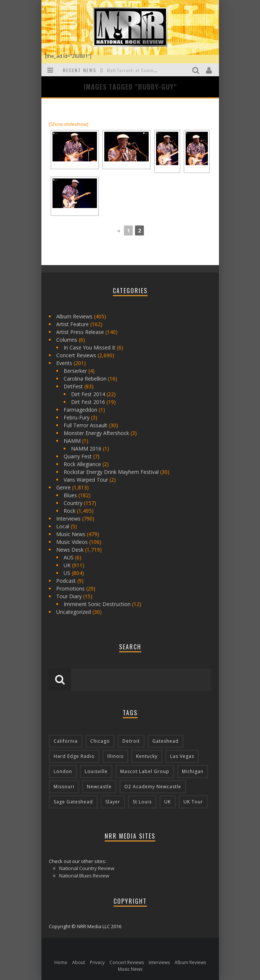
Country (73, 503)
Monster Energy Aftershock (96, 433)
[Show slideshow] (69, 124)
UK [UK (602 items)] (168, 802)
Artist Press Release (80, 332)
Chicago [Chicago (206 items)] (100, 741)
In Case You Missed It (90, 347)
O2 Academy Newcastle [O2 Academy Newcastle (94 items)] (153, 787)
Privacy (97, 962)
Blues (70, 495)
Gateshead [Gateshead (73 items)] (166, 741)
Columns (67, 340)
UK (67, 565)
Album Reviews (74, 316)
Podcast (66, 581)
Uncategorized (74, 612)
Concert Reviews (76, 355)
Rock (70, 511)
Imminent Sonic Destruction (97, 604)
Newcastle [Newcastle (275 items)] (99, 787)
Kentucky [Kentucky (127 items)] (147, 756)
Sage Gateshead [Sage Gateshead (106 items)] (73, 802)
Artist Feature (72, 324)
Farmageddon (80, 410)
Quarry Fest (78, 456)
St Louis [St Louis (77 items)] (142, 802)
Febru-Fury (77, 417)
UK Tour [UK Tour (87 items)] (193, 802)
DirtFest (73, 386)
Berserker (75, 371)
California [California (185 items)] (66, 741)
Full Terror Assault (85, 425)
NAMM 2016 (86, 449)
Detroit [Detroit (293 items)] (131, 741)
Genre (63, 487)
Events (64, 363)
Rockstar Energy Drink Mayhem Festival (111, 472)
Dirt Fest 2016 (88, 402)
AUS (69, 557)
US (67, 573)
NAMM (72, 441)
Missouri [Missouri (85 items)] (64, 787)
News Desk (70, 550)
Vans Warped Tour (86, 480)
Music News (71, 534)
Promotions (70, 588)
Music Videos (72, 542)
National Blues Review (84, 876)
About (79, 962)
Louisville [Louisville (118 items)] (96, 771)
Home (61, 962)
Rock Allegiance (82, 464)
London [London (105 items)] (63, 771)
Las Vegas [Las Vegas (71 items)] (182, 756)
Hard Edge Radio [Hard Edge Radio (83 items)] (74, 756)
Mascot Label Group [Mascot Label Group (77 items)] (145, 771)
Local (63, 526)
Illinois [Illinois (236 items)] (115, 756)
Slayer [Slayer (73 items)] (113, 802)
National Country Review (87, 868)
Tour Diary (69, 596)
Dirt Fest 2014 (88, 394)
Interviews (68, 519)
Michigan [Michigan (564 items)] (193, 771)
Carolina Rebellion (85, 379)
